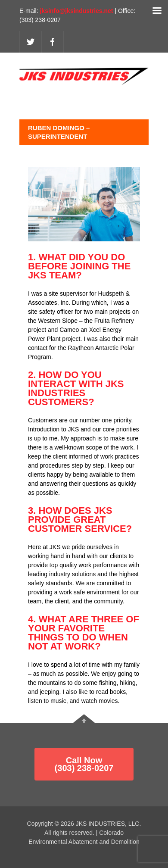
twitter (31, 42)
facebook (53, 42)
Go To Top (84, 718)
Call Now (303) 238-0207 (84, 764)
